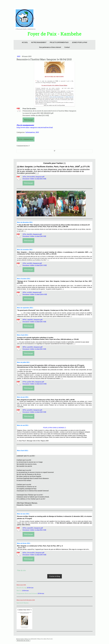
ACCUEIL (25, 42)
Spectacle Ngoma (23, 603)
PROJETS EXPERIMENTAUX (59, 42)
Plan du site (50, 639)
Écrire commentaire (26, 139)
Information (30, 132)
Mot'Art (19, 591)
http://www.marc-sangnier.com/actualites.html (35, 127)
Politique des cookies (42, 639)
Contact (67, 47)
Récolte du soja (22, 588)
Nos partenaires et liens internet (50, 47)
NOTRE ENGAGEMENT (39, 42)
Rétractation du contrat (23, 641)
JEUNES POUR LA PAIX (79, 42)
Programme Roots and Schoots (27, 593)
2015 (19, 56)
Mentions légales (20, 639)
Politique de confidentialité (30, 639)
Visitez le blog (55, 576)
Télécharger (28, 120)
